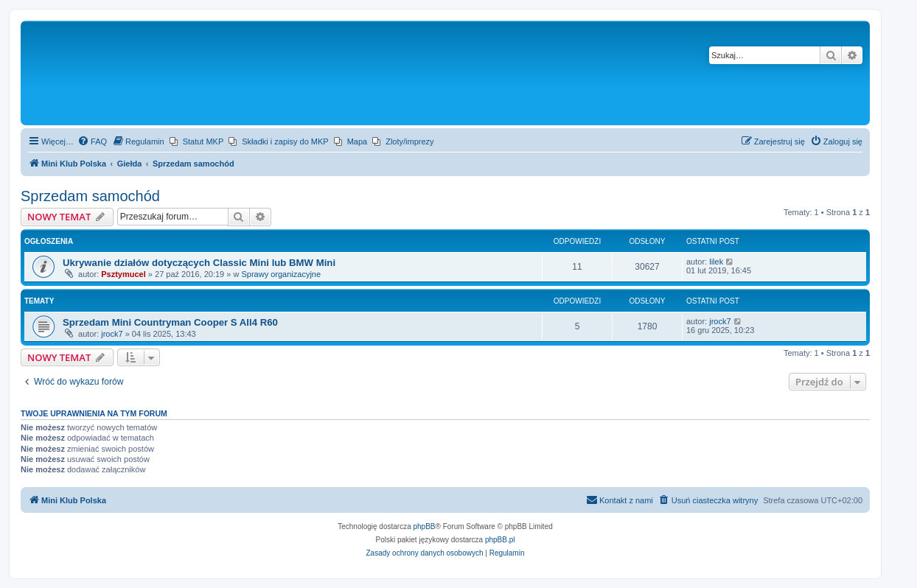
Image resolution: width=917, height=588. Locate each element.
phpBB (425, 526)
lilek (716, 262)
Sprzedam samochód (90, 196)
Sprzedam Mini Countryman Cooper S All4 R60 (170, 322)
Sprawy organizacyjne (281, 274)
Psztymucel (123, 274)
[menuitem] (92, 141)
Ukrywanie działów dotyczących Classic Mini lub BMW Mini (199, 263)
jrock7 (112, 334)
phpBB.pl (500, 540)
